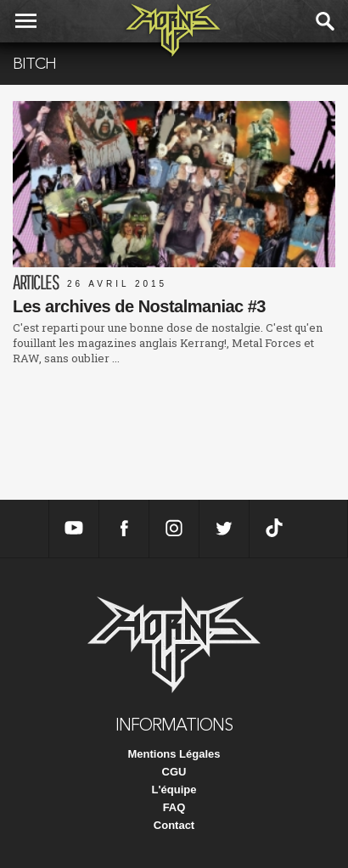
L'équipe (174, 790)
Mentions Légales (174, 754)
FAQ (174, 807)
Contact (174, 825)
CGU (174, 772)
